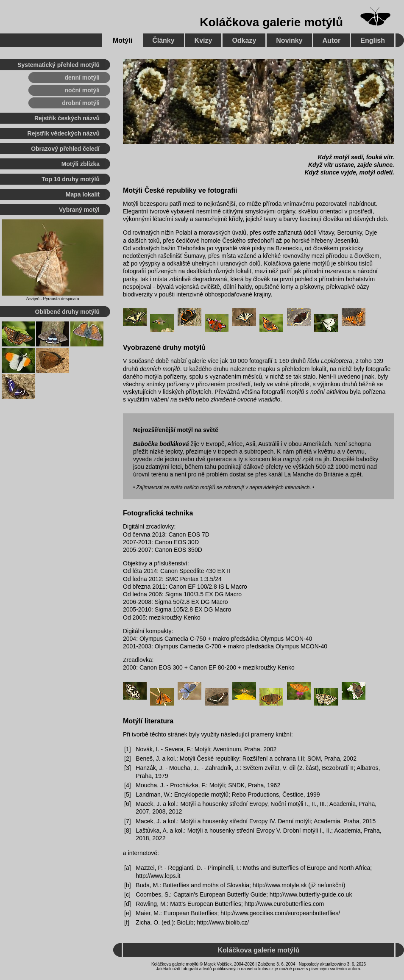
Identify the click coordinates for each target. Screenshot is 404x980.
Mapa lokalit (83, 194)
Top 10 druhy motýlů (71, 179)
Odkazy (244, 40)
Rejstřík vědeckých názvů (64, 133)
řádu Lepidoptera (330, 361)
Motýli (123, 40)
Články (163, 40)
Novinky (289, 40)
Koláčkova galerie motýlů (271, 22)
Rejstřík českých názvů (67, 118)
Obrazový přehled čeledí (65, 149)
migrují (292, 459)
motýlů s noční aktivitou (318, 392)
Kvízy (203, 40)
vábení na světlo (173, 399)
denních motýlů (160, 369)
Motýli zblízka (81, 164)
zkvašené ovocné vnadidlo (245, 399)
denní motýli (82, 78)
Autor (332, 40)
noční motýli (82, 90)
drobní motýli (81, 103)
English (373, 40)
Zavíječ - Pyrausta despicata (52, 299)
